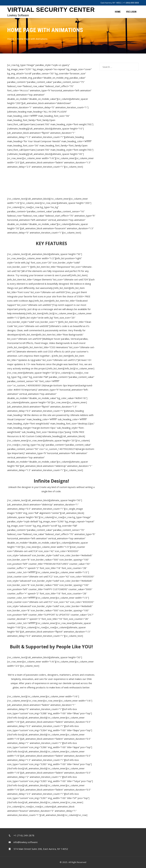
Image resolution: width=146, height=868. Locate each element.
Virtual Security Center (51, 10)
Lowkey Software (18, 15)
